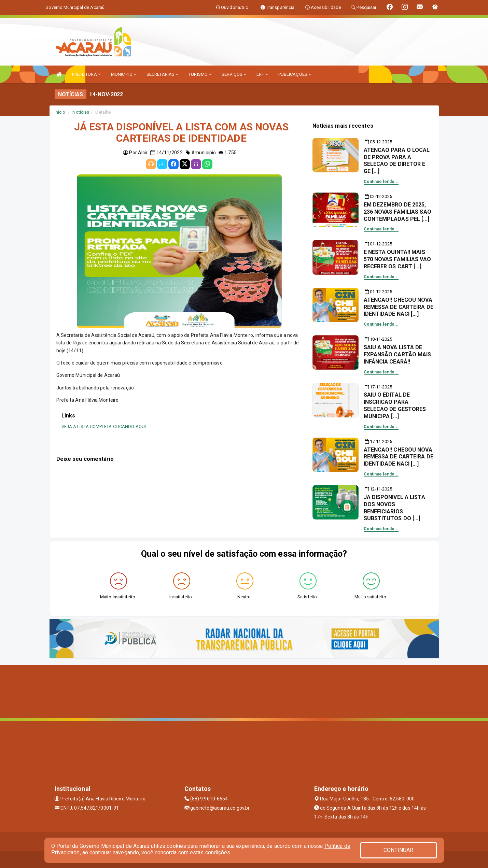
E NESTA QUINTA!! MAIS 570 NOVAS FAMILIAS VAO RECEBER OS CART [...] (397, 259)
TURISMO (200, 74)
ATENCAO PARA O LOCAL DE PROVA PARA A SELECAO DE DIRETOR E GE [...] (397, 161)
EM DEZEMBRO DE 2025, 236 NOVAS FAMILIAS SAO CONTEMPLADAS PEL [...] (398, 212)
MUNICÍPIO (124, 74)
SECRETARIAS (162, 74)
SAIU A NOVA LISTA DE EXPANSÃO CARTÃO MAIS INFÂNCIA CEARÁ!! (398, 354)
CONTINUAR (399, 850)
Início (60, 112)
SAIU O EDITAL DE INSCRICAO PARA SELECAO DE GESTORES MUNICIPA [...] (395, 405)
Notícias (81, 112)
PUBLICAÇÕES (295, 74)
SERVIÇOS (234, 74)
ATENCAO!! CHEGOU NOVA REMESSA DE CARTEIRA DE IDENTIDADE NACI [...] (399, 307)
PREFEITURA (86, 74)
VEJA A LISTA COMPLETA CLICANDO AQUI (104, 426)
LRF (262, 74)
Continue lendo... (381, 182)
